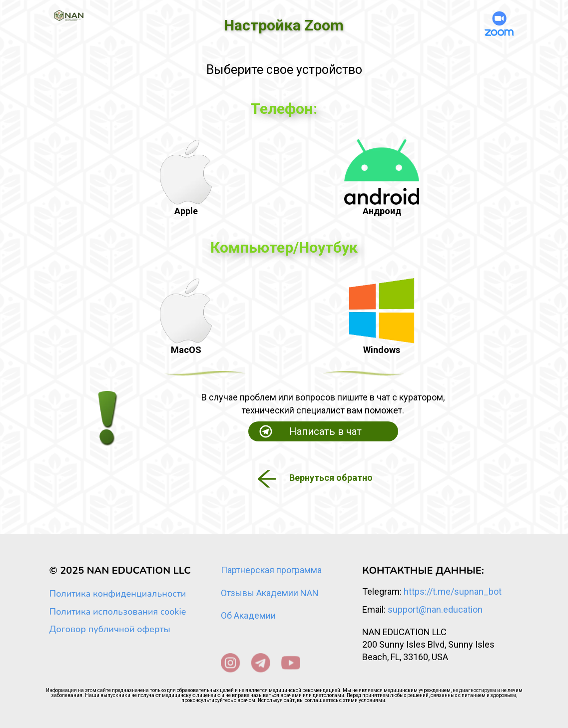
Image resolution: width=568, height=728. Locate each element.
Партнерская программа (271, 570)
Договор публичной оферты (110, 629)
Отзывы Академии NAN (270, 593)
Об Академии (248, 615)
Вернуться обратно (331, 478)
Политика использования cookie (118, 612)
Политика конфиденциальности (118, 594)
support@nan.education (435, 609)
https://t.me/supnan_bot (453, 591)
